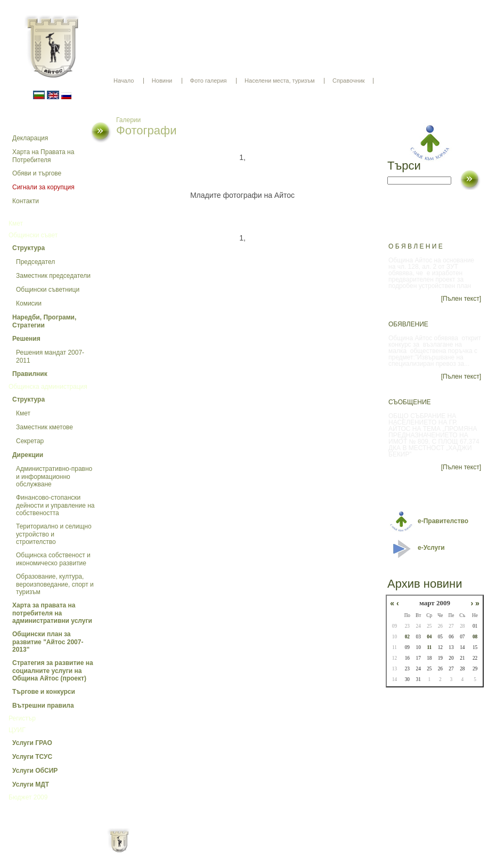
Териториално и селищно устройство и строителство (54, 534)
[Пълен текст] (461, 299)
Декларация (30, 138)
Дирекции (28, 455)
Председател (35, 262)
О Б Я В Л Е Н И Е (416, 246)
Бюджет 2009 (28, 797)
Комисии (29, 303)
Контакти (26, 201)
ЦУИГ (17, 730)
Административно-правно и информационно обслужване (54, 476)
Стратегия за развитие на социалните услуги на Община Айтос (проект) (53, 671)
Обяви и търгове (37, 173)
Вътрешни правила (43, 706)
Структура (29, 248)
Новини (162, 81)
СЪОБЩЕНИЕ (410, 402)
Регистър (22, 718)
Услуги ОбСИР (35, 771)
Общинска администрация (48, 387)
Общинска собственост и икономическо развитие (53, 559)
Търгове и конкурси (44, 692)
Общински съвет (33, 235)
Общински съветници (48, 290)
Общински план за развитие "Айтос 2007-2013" (48, 642)
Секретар (30, 441)
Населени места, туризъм (280, 81)
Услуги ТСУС (32, 757)
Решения (26, 339)
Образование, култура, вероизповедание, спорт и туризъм (55, 584)
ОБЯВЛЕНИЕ (408, 324)
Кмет (16, 223)
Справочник (349, 81)
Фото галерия (209, 81)
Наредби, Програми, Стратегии (44, 321)
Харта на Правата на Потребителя (43, 156)
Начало (124, 81)
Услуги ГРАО (32, 743)
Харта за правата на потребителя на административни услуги (52, 613)
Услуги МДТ (31, 784)
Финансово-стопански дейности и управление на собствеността (55, 505)
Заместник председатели (53, 276)
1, (242, 157)
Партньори (261, 849)
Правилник (30, 374)
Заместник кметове (44, 427)
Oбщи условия (210, 849)
